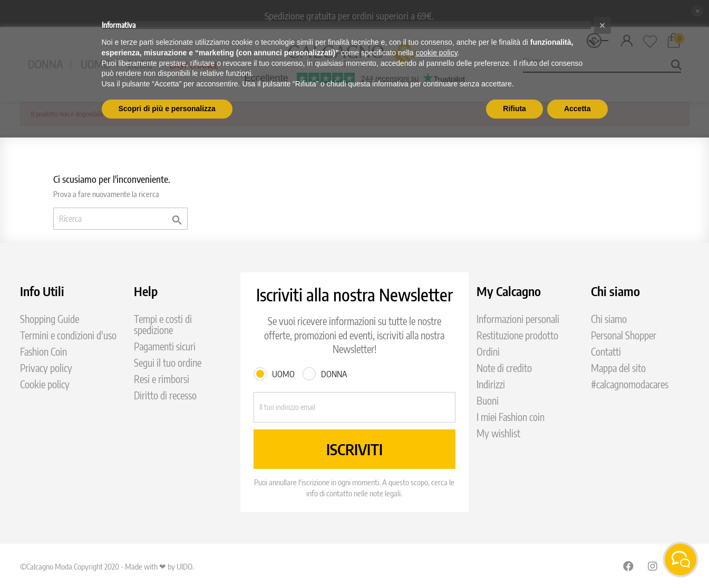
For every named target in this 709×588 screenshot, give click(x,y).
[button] (603, 25)
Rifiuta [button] (514, 109)
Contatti (606, 352)
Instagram (653, 566)
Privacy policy (46, 368)
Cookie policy (45, 384)
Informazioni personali (518, 319)
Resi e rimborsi (162, 379)
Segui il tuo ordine (168, 363)
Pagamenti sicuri (165, 346)
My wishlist (498, 433)
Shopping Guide (50, 319)
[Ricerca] (120, 219)
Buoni (488, 401)
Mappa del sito (618, 368)
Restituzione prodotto (517, 335)
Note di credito (504, 368)
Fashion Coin (43, 352)
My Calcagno (509, 291)
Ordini (488, 352)
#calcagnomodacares (630, 384)
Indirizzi (491, 384)
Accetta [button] (577, 109)
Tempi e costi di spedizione (163, 325)
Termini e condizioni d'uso (68, 335)
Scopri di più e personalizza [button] (167, 109)
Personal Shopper (624, 335)
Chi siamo (609, 319)
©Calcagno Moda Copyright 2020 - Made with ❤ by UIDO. (107, 566)
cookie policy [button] (436, 53)
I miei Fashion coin (511, 417)
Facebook (628, 566)
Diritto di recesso (165, 395)
